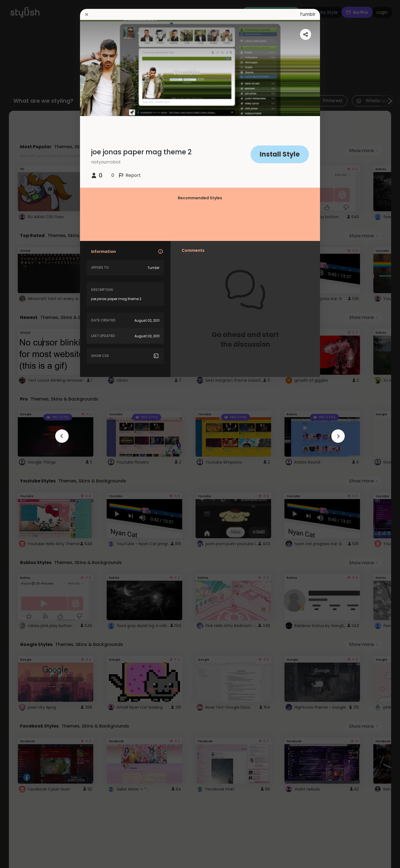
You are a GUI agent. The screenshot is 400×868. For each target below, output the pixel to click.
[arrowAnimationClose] (62, 436)
